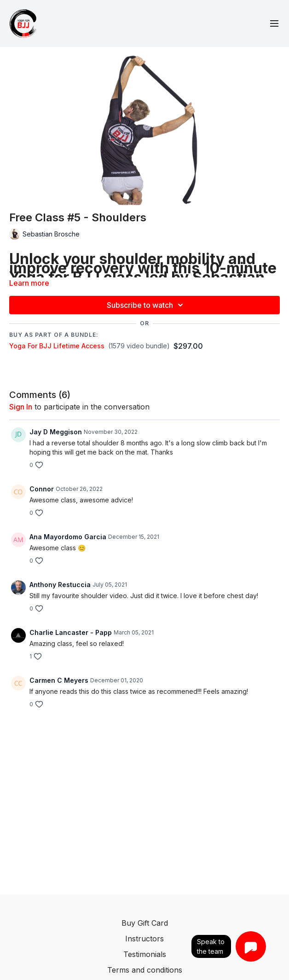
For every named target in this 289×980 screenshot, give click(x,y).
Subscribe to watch (146, 305)
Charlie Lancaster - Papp (71, 632)
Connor (42, 489)
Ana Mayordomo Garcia (68, 537)
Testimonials (145, 954)
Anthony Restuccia (60, 585)
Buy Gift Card (145, 923)
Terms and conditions (145, 970)
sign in (21, 407)
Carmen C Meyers (59, 680)
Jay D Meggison (56, 432)
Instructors (144, 939)
